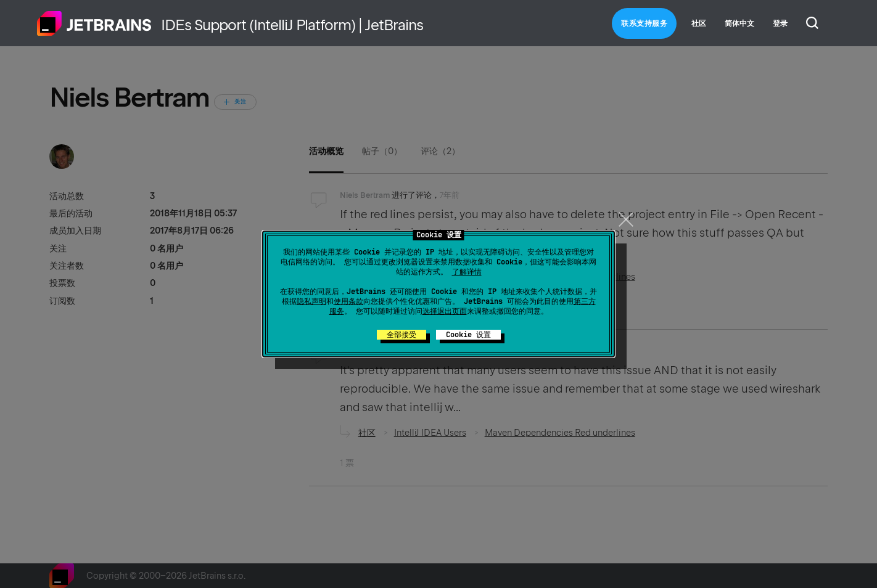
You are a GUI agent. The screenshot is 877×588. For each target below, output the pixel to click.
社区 (699, 23)
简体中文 (739, 23)
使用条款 (348, 301)
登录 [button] (780, 23)
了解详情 (467, 272)
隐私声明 (311, 301)
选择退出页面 (445, 311)
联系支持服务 (644, 23)
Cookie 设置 (468, 335)
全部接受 (401, 335)
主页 (94, 23)
